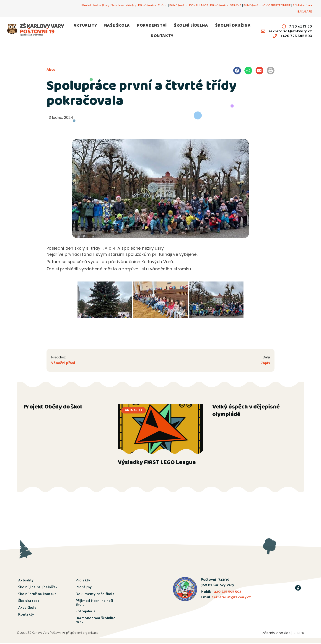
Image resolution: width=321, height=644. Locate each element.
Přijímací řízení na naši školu (94, 604)
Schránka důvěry (124, 5)
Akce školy (27, 609)
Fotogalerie (86, 612)
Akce (51, 70)
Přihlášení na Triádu (153, 5)
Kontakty (26, 616)
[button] (237, 71)
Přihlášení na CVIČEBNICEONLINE (267, 5)
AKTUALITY (85, 26)
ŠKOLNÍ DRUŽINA (233, 26)
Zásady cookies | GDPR (283, 634)
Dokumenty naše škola (95, 595)
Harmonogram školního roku (96, 621)
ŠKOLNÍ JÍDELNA (191, 26)
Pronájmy (84, 588)
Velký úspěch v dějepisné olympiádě (246, 412)
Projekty (83, 582)
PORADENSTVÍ (152, 26)
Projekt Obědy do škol (53, 409)
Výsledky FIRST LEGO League (157, 464)
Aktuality (26, 582)
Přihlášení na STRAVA (226, 5)
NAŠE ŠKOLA (117, 26)
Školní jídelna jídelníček (38, 588)
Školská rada (29, 602)
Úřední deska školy (95, 5)
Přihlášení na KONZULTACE (189, 5)
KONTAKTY (162, 36)
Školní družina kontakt (37, 595)
